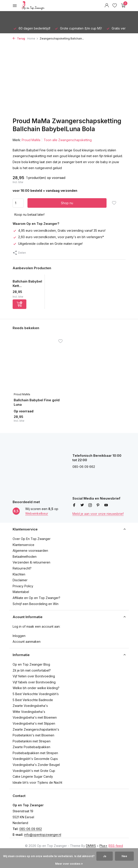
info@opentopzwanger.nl (43, 835)
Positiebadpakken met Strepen (35, 753)
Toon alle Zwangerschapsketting (68, 140)
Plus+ (103, 846)
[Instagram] (90, 505)
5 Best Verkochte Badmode (33, 700)
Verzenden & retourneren (31, 562)
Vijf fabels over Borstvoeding (34, 682)
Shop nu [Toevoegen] (67, 203)
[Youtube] (106, 505)
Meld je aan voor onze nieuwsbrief (98, 514)
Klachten (19, 574)
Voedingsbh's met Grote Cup (34, 771)
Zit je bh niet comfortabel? (32, 670)
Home (33, 39)
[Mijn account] (107, 6)
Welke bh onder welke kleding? (36, 688)
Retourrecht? (22, 568)
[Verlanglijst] (115, 6)
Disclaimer (20, 580)
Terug (19, 39)
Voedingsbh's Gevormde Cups (35, 759)
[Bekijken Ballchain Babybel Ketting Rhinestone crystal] (27, 277)
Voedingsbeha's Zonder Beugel (36, 765)
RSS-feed (116, 846)
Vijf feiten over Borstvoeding (34, 676)
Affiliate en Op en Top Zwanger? (36, 598)
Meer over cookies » (69, 864)
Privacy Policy (23, 586)
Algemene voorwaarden (30, 551)
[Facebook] (74, 505)
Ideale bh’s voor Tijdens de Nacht (37, 782)
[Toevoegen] (19, 304)
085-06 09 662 (31, 829)
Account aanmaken (27, 642)
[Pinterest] (98, 505)
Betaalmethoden (25, 557)
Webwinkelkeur (37, 513)
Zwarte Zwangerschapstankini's (36, 729)
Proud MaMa (31, 140)
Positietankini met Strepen (32, 741)
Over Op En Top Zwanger (32, 539)
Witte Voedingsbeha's (29, 712)
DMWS (91, 846)
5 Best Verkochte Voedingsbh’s (36, 694)
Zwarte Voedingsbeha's (30, 706)
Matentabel (21, 592)
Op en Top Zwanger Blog (31, 664)
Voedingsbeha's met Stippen (34, 723)
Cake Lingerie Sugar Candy (33, 776)
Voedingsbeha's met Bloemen (35, 717)
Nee (124, 856)
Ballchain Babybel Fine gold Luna (37, 402)
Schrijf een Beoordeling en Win (36, 604)
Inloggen (19, 636)
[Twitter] (82, 505)
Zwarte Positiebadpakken (31, 747)
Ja (105, 856)
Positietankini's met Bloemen (33, 735)
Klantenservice (23, 545)
